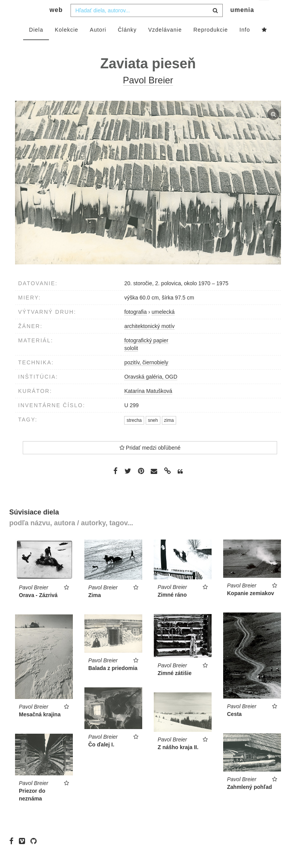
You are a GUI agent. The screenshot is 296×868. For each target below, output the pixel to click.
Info (245, 45)
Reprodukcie (211, 45)
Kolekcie (66, 45)
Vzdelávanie (165, 45)
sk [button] (265, 12)
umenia (242, 25)
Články (127, 45)
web (56, 25)
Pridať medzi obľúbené (150, 463)
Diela (36, 45)
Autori (98, 45)
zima (169, 436)
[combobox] (147, 26)
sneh (153, 436)
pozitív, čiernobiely (146, 378)
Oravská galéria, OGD (151, 392)
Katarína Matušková (148, 406)
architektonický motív (149, 342)
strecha (134, 436)
